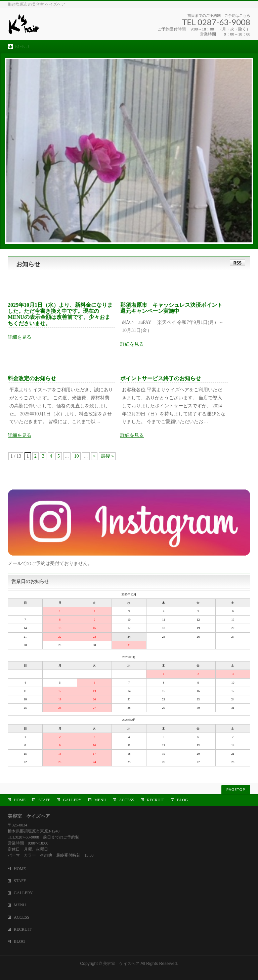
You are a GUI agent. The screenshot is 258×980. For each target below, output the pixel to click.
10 (76, 456)
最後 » (107, 456)
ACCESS (126, 800)
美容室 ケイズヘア (121, 964)
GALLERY (72, 800)
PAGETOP (236, 789)
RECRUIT (155, 800)
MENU (100, 800)
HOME (20, 800)
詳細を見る (19, 337)
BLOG (183, 800)
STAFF (44, 800)
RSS (238, 263)
